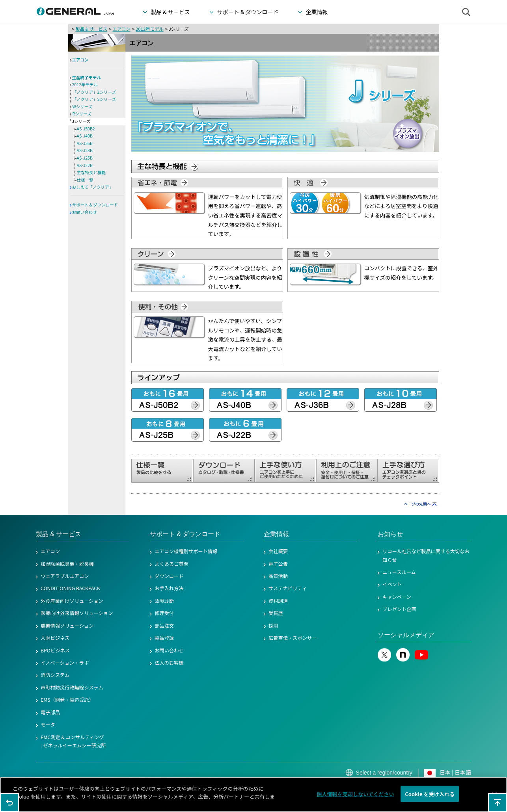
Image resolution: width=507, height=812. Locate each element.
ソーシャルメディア (406, 635)
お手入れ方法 (169, 588)
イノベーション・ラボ (65, 663)
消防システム (55, 675)
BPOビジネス (55, 650)
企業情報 (276, 534)
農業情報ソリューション (67, 626)
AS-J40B (85, 136)
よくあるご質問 (171, 564)
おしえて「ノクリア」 (93, 187)
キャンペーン (397, 597)
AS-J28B (85, 150)
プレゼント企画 (399, 609)
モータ (48, 725)
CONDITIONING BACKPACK (70, 588)
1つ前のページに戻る (9, 803)
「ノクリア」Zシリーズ (94, 92)
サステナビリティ (288, 588)
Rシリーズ (82, 114)
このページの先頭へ (498, 803)
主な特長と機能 (91, 172)
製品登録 (164, 638)
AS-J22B (85, 165)
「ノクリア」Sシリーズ (94, 99)
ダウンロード (169, 576)
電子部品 (50, 712)
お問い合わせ (85, 212)
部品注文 (164, 626)
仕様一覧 (85, 180)
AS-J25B (85, 158)
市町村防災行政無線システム (72, 688)
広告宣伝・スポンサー (293, 638)
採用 (273, 626)
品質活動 (278, 576)
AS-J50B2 (86, 129)
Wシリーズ (83, 107)
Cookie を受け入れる (430, 796)
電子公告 (278, 564)
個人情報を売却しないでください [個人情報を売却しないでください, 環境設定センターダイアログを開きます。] (355, 796)
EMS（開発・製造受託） (67, 700)
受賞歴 (276, 613)
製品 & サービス (91, 29)
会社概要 (278, 551)
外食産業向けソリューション (72, 601)
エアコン (121, 29)
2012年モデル (150, 29)
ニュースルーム (399, 572)
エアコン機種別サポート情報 (186, 551)
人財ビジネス (55, 638)
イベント (392, 584)
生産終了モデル (87, 77)
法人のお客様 (169, 663)
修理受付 (164, 613)
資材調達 (278, 601)
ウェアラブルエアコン (65, 576)
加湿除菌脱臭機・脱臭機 (67, 564)
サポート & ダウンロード (95, 205)
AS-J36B (85, 143)
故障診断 (164, 601)
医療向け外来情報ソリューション (77, 613)
